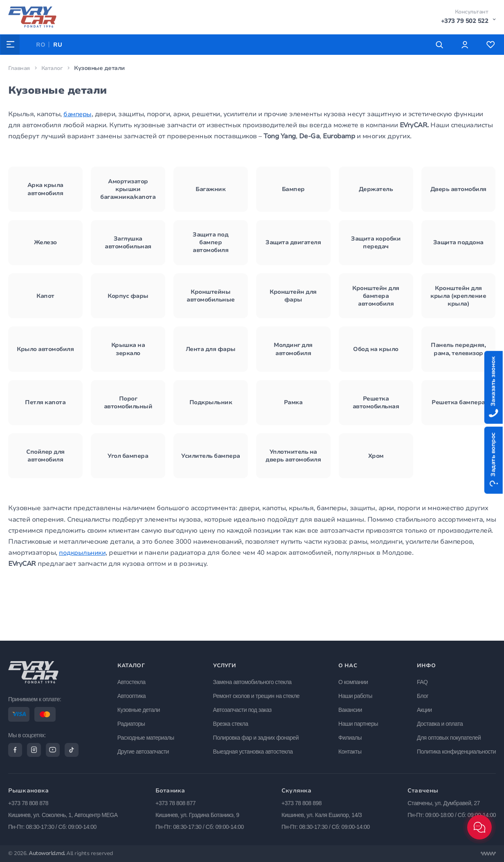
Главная (20, 68)
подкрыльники (83, 601)
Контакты (351, 749)
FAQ (422, 680)
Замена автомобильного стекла (254, 680)
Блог (423, 694)
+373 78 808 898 (301, 803)
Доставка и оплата (440, 722)
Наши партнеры (359, 722)
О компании (354, 680)
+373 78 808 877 (175, 803)
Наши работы (356, 694)
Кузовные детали (141, 708)
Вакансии (351, 708)
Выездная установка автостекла (255, 749)
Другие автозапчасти (146, 749)
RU (59, 45)
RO (42, 45)
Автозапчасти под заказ (244, 708)
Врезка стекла (232, 722)
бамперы (78, 114)
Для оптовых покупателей (449, 736)
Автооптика (134, 694)
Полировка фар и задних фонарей (258, 736)
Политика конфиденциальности (456, 749)
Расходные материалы (148, 736)
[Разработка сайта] (488, 854)
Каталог (55, 68)
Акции (424, 708)
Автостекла (134, 680)
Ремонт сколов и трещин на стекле (258, 694)
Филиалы (351, 736)
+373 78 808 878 (28, 803)
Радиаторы (134, 722)
